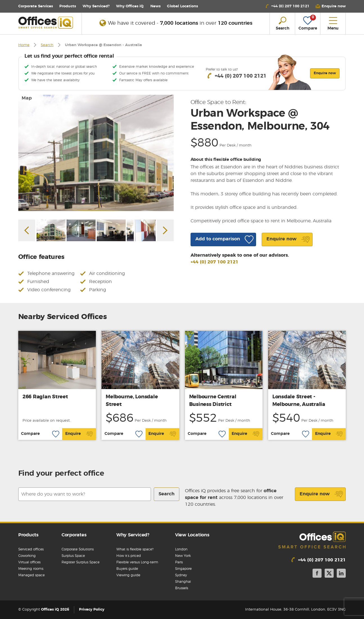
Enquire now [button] (325, 73)
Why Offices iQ (130, 6)
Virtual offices (29, 562)
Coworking (27, 556)
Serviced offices (31, 549)
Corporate (36, 6)
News (155, 6)
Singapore (183, 569)
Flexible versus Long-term (137, 562)
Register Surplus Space (81, 562)
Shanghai (183, 582)
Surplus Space (73, 556)
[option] (96, 153)
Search (47, 45)
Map (27, 98)
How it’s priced (129, 556)
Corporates (74, 535)
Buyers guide (127, 569)
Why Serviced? (96, 6)
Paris (179, 562)
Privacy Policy (92, 610)
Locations (182, 6)
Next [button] (165, 230)
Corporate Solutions (78, 549)
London (181, 549)
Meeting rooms (31, 569)
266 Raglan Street (45, 397)
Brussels (182, 588)
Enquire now (321, 494)
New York (183, 556)
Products (68, 6)
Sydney (181, 575)
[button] (331, 6)
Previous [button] (27, 230)
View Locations (192, 535)
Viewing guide (128, 575)
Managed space (31, 575)
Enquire (79, 434)
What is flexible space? (135, 549)
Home (24, 45)
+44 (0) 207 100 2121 (214, 262)
